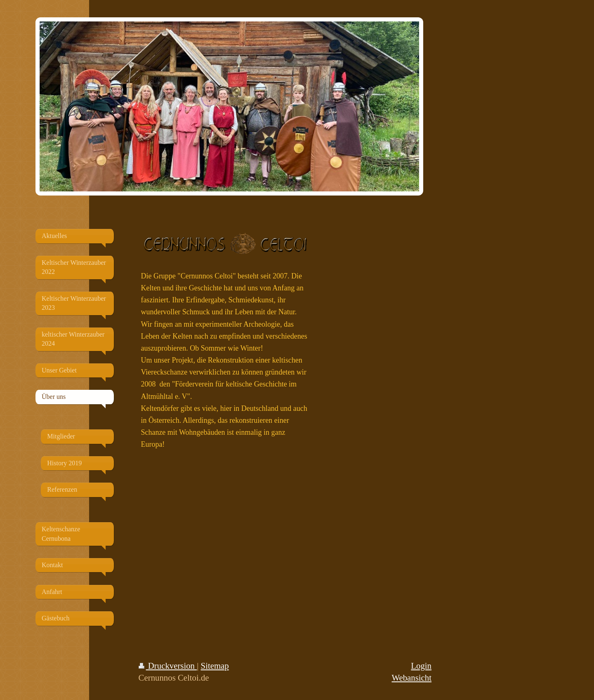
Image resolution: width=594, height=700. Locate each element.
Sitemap (215, 666)
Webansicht (411, 678)
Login (421, 666)
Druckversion (168, 666)
